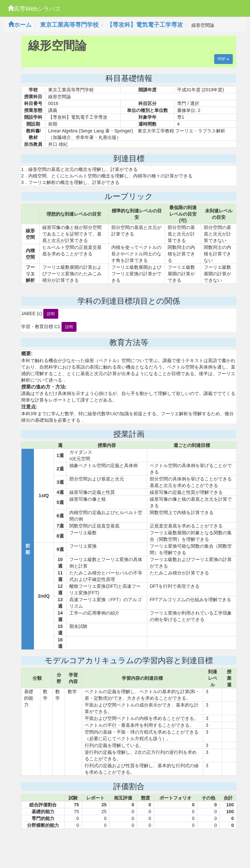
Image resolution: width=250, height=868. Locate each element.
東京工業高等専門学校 (69, 25)
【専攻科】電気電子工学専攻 (145, 25)
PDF (223, 59)
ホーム (20, 25)
